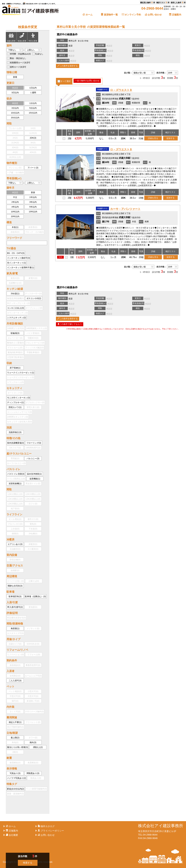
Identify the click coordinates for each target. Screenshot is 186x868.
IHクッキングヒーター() (19, 303)
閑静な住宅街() (15, 586)
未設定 (15, 88)
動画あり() (36, 778)
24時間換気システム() (37, 328)
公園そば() (34, 581)
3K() (33, 143)
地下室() (15, 509)
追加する (170, 138)
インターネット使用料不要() (21, 268)
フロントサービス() (35, 343)
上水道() (15, 529)
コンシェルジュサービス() (20, 412)
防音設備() (15, 560)
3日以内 (15, 93)
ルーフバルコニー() (16, 463)
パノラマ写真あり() (16, 778)
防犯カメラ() (15, 407)
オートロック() (15, 393)
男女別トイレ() (33, 483)
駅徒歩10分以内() (16, 789)
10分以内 (15, 113)
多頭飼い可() (33, 701)
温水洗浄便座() (34, 474)
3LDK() (33, 147)
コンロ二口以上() (15, 308)
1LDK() (33, 133)
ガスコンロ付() (34, 298)
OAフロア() (15, 448)
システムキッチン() (16, 318)
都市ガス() (33, 519)
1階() (15, 752)
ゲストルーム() (15, 348)
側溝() (15, 534)
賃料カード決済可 (18, 67)
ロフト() (33, 504)
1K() (33, 128)
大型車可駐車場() (15, 357)
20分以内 (15, 118)
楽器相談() (15, 665)
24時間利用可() (33, 448)
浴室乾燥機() (15, 483)
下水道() (33, 529)
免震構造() (33, 763)
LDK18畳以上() (15, 499)
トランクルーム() (15, 382)
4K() (15, 152)
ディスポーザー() (33, 294)
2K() (15, 138)
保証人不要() (15, 722)
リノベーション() (15, 654)
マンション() (15, 168)
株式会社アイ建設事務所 (161, 826)
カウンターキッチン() (18, 313)
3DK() (15, 147)
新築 (33, 192)
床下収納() (15, 368)
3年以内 (33, 202)
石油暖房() (15, 549)
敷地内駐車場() (15, 352)
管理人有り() (33, 407)
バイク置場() (33, 333)
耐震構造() (15, 763)
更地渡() (33, 607)
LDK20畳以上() (33, 499)
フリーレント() (33, 722)
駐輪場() (15, 333)
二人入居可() (15, 681)
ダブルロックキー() (35, 402)
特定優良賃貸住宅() (16, 618)
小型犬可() (33, 691)
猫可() (15, 701)
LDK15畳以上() (33, 494)
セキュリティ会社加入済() (20, 422)
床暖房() (33, 544)
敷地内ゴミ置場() (15, 343)
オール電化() (15, 519)
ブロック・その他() (34, 232)
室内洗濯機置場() (15, 443)
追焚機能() (35, 479)
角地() (15, 742)
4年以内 (15, 207)
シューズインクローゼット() (21, 377)
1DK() (15, 133)
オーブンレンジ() (34, 308)
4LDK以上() (15, 157)
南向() (33, 742)
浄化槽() (33, 534)
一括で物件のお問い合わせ (87, 81)
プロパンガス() (15, 524)
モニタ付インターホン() (19, 398)
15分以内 (33, 113)
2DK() (33, 138)
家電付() (33, 278)
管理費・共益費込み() (20, 54)
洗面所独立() (15, 432)
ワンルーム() (15, 128)
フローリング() (34, 443)
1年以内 (33, 197)
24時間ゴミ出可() (16, 328)
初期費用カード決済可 (20, 63)
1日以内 (33, 88)
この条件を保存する (68, 66)
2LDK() (15, 143)
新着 (15, 77)
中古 (15, 197)
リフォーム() (34, 654)
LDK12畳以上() (15, 494)
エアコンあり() (15, 544)
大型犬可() (33, 696)
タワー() (33, 738)
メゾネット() (33, 628)
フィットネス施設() (34, 348)
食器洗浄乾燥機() (15, 298)
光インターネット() (16, 263)
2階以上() (38, 747)
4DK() (33, 152)
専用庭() (15, 458)
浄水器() (15, 294)
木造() (15, 227)
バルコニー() (33, 458)
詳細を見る (153, 138)
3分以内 (15, 108)
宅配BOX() (33, 338)
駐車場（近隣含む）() (35, 596)
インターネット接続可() (19, 258)
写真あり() (15, 773)
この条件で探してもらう (70, 324)
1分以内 (33, 103)
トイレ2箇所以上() (16, 479)
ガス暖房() (33, 549)
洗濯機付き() (15, 283)
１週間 (33, 93)
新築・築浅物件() (15, 794)
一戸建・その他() (15, 172)
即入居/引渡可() (15, 607)
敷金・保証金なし (18, 58)
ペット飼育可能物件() (36, 789)
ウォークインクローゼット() (21, 373)
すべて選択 (66, 81)
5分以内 (33, 108)
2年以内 (15, 202)
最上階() (15, 738)
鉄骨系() (33, 227)
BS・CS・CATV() (16, 253)
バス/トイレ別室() (16, 474)
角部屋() (15, 628)
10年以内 (15, 212)
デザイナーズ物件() (34, 712)
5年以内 (33, 207)
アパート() (33, 168)
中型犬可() (15, 696)
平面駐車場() (33, 352)
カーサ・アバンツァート (125, 209)
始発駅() (15, 570)
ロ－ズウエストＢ (121, 90)
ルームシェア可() (33, 676)
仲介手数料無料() (15, 727)
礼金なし (39, 54)
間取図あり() (33, 773)
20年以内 (15, 216)
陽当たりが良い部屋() (18, 747)
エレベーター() (15, 338)
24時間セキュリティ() (18, 417)
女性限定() (15, 676)
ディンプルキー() (15, 402)
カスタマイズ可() (15, 633)
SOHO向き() (33, 644)
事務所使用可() (33, 665)
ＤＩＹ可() (15, 712)
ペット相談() (15, 691)
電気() (33, 524)
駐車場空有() (15, 596)
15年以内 (33, 212)
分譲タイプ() (15, 644)
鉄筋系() (15, 232)
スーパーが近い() (15, 581)
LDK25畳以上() (15, 504)
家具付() (15, 278)
